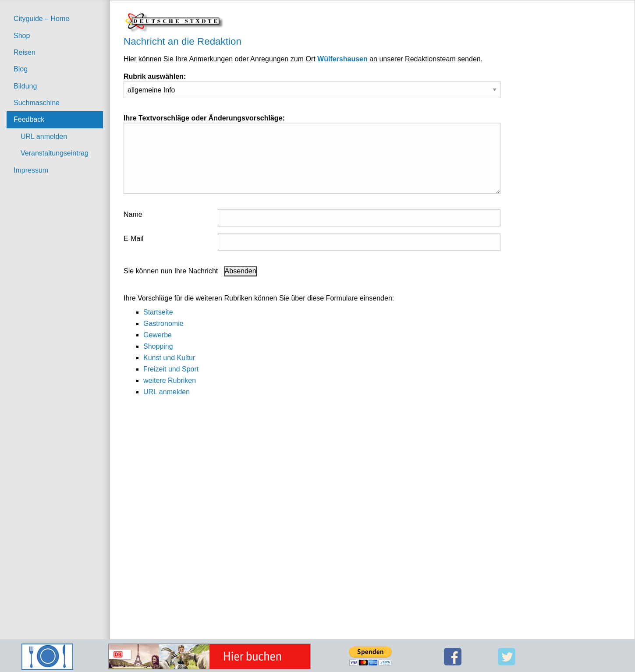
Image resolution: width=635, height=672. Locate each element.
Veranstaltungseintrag (55, 153)
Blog (21, 69)
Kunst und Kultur (169, 358)
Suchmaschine (37, 103)
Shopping (158, 346)
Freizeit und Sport (171, 369)
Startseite (158, 312)
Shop (22, 36)
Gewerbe (158, 335)
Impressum (31, 170)
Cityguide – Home (41, 19)
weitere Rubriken (170, 380)
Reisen (25, 52)
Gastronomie (163, 324)
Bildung (25, 86)
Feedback (29, 119)
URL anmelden (44, 136)
